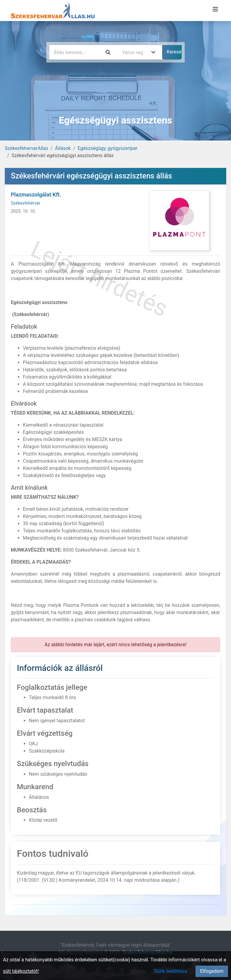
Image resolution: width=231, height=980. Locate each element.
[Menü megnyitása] (215, 9)
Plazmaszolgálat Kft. (36, 195)
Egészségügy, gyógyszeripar (108, 148)
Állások (63, 148)
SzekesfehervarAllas (26, 148)
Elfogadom (212, 971)
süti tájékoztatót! (21, 971)
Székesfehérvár (26, 203)
